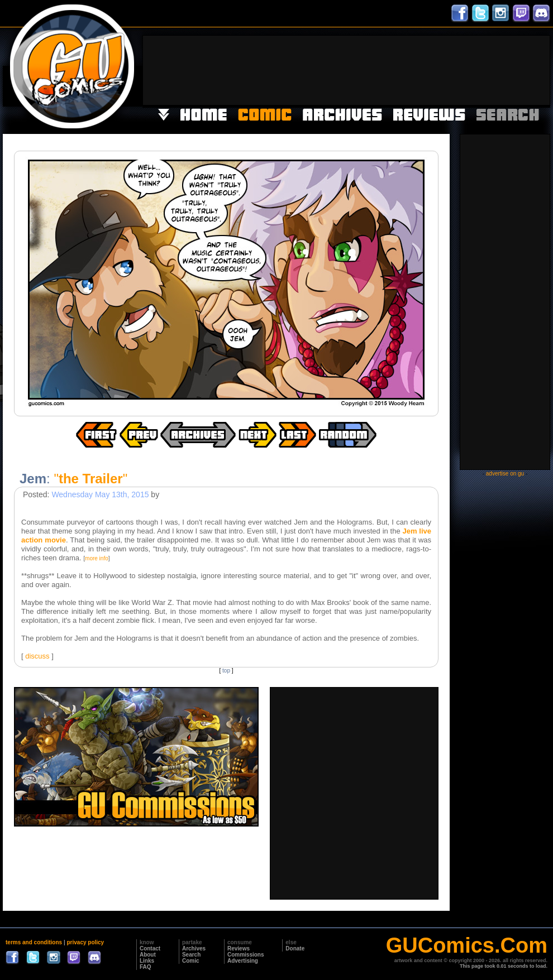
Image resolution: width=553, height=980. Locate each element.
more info (97, 558)
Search (191, 955)
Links (147, 961)
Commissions (246, 955)
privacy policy (85, 942)
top (226, 671)
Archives (194, 948)
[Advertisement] (515, 69)
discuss (37, 656)
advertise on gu (505, 474)
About (148, 955)
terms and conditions (34, 942)
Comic (191, 961)
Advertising (243, 961)
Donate (295, 948)
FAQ (146, 967)
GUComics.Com (467, 945)
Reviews (239, 948)
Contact (150, 948)
